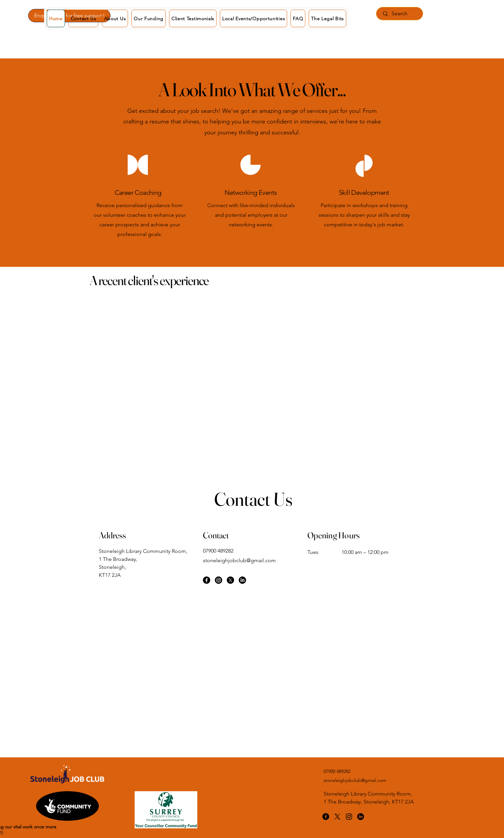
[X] (230, 580)
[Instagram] (219, 580)
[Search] (399, 14)
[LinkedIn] (242, 580)
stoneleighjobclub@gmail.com (239, 560)
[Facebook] (207, 580)
